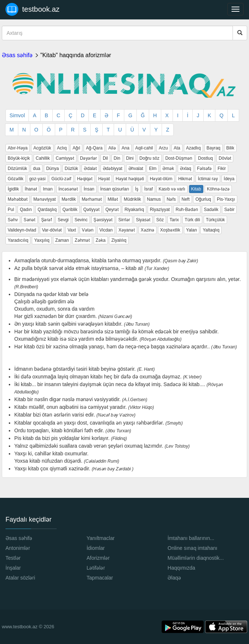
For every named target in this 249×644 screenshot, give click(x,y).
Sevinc (81, 220)
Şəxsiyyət (103, 220)
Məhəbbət (18, 199)
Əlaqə (174, 578)
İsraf (148, 189)
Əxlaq (186, 169)
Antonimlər (18, 548)
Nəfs (171, 199)
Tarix (174, 220)
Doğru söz (149, 158)
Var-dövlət (52, 230)
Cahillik (43, 158)
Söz (160, 220)
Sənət (30, 220)
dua (37, 169)
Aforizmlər (98, 558)
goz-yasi (37, 179)
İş (137, 189)
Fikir (222, 169)
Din (117, 158)
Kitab (196, 189)
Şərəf (46, 220)
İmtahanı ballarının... (191, 538)
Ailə (112, 148)
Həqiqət (85, 179)
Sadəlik (211, 210)
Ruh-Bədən (187, 210)
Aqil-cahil (144, 148)
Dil (105, 158)
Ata (177, 148)
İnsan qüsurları (115, 189)
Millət (113, 199)
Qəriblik (70, 210)
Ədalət (90, 169)
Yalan (192, 230)
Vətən (88, 230)
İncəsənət (68, 189)
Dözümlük (17, 169)
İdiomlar (96, 548)
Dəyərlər (88, 158)
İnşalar (13, 568)
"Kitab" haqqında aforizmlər (76, 55)
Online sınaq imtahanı (192, 548)
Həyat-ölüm (161, 179)
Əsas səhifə (17, 55)
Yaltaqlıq (211, 230)
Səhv (13, 220)
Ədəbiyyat (113, 169)
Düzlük (71, 169)
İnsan (89, 189)
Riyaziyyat (160, 210)
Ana (125, 148)
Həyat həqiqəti (130, 179)
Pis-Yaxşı (226, 199)
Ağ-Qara (94, 148)
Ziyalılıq (119, 240)
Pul (11, 210)
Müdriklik (132, 199)
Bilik (230, 148)
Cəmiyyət (65, 158)
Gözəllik (16, 179)
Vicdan (106, 230)
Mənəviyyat (44, 199)
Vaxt (72, 230)
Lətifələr (96, 568)
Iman (48, 189)
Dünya (52, 169)
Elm (153, 169)
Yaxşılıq (42, 240)
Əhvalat (136, 169)
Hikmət (185, 179)
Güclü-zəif (61, 179)
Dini (130, 158)
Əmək (168, 169)
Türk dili (192, 220)
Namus (154, 199)
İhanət (31, 189)
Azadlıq (193, 148)
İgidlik (13, 189)
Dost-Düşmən (179, 158)
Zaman (62, 240)
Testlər (13, 558)
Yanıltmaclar (101, 538)
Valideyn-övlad (22, 230)
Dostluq (205, 158)
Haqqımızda (181, 568)
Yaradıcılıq (18, 240)
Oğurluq (203, 199)
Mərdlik (69, 199)
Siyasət (143, 220)
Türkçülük (215, 220)
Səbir (229, 210)
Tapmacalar (100, 578)
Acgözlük (42, 148)
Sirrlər (124, 220)
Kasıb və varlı (172, 189)
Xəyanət (127, 230)
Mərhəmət (92, 199)
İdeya (229, 179)
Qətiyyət (92, 210)
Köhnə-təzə (218, 189)
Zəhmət (82, 240)
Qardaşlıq (47, 210)
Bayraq (214, 148)
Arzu (163, 148)
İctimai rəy (208, 179)
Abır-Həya (18, 148)
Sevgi (63, 220)
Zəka (101, 240)
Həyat (104, 179)
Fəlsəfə (204, 169)
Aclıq (62, 148)
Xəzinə (148, 230)
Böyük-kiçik (19, 158)
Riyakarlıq (134, 210)
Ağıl (76, 148)
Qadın (26, 210)
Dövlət (225, 158)
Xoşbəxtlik (170, 230)
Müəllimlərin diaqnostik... (196, 558)
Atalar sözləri (20, 578)
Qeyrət (112, 210)
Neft (186, 199)
